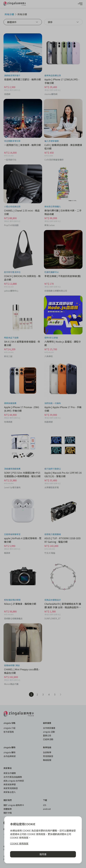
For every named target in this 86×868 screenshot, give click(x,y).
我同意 (43, 854)
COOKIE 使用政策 (19, 843)
